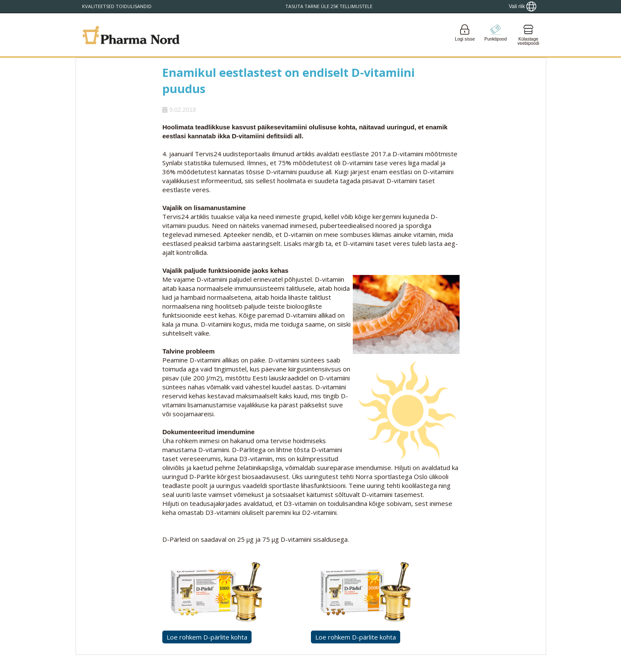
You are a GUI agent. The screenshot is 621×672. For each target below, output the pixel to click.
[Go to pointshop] (495, 35)
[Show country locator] (523, 6)
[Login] (465, 35)
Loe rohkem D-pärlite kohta (207, 637)
